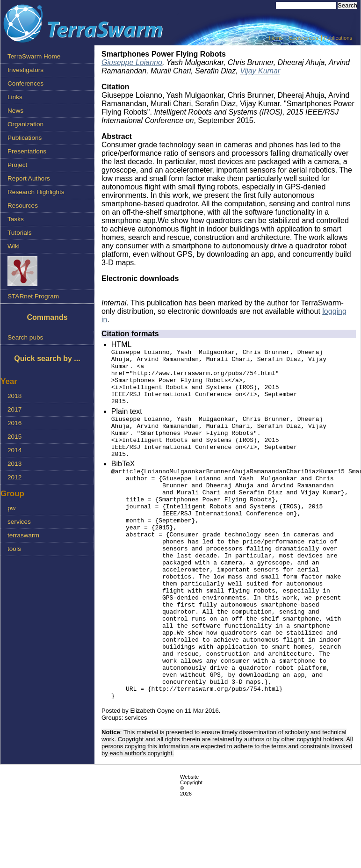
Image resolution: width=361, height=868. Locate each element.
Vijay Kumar (260, 71)
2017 (14, 409)
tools (14, 549)
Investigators (25, 70)
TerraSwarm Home (34, 56)
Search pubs (25, 337)
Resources (23, 206)
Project (17, 165)
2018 (14, 396)
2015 (14, 437)
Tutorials (20, 233)
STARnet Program (33, 296)
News (15, 111)
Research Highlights (36, 192)
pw (11, 508)
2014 (14, 450)
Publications (338, 38)
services (19, 522)
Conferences (303, 38)
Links (15, 97)
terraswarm (23, 535)
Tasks (16, 219)
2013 (14, 464)
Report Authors (29, 178)
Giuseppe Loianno (132, 62)
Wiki (14, 246)
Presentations (27, 151)
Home (276, 38)
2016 (14, 423)
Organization (25, 124)
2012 (14, 477)
